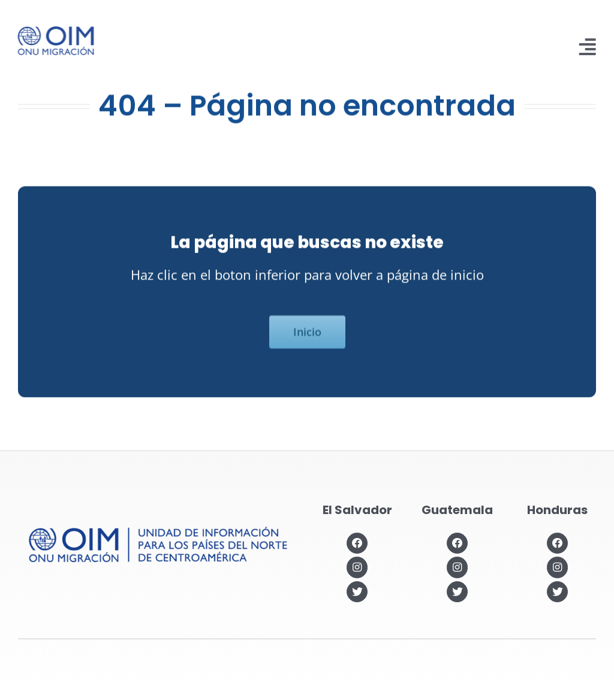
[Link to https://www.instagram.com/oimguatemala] (457, 567)
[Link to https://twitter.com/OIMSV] (357, 592)
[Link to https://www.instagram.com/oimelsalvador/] (357, 567)
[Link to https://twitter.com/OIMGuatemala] (457, 592)
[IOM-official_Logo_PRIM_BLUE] (54, 31)
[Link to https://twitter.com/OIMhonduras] (557, 592)
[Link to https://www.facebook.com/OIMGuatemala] (457, 543)
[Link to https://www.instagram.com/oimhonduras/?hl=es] (557, 567)
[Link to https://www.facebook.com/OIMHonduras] (557, 543)
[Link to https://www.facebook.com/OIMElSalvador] (357, 543)
